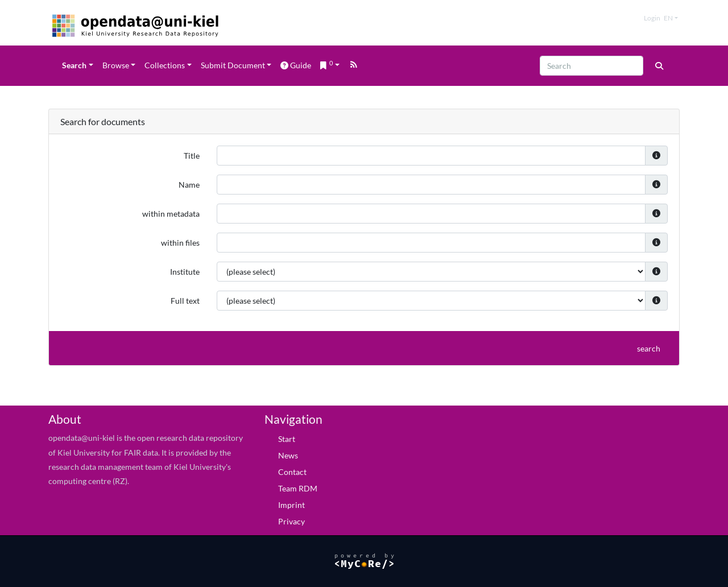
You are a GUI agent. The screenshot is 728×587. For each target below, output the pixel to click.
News (288, 455)
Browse (116, 65)
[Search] (591, 66)
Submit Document (233, 65)
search (649, 348)
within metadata (171, 214)
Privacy (291, 521)
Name (189, 185)
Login (652, 18)
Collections (165, 65)
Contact (292, 472)
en (668, 18)
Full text (185, 301)
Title (192, 156)
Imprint (291, 505)
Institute (185, 272)
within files (180, 243)
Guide (296, 65)
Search (74, 65)
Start (287, 439)
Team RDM (298, 488)
